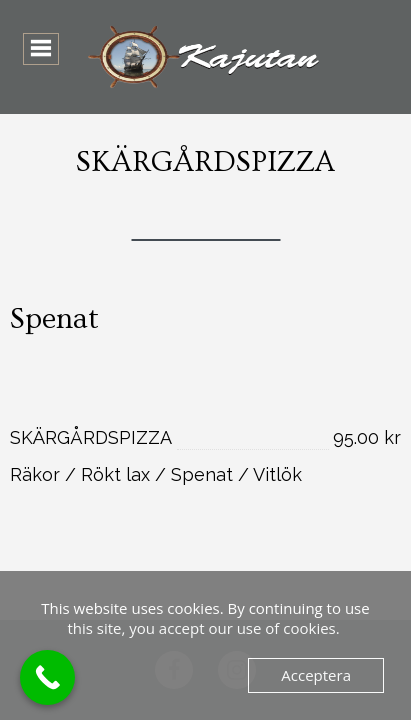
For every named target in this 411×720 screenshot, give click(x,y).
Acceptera (316, 675)
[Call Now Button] (47, 677)
